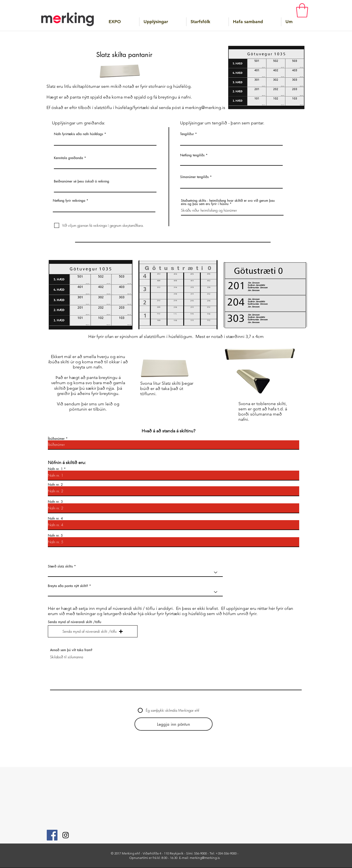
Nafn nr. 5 (55, 536)
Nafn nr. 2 (55, 485)
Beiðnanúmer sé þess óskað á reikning (82, 181)
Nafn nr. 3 (55, 502)
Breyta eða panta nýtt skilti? (68, 586)
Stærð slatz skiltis (60, 566)
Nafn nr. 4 (55, 518)
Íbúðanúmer (56, 439)
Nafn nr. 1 (55, 469)
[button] (302, 10)
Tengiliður (187, 134)
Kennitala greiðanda (68, 158)
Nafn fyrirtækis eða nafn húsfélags (79, 134)
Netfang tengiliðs (192, 155)
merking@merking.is (205, 107)
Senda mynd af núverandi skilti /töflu (75, 622)
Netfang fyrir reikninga (69, 201)
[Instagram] (66, 835)
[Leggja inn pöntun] (174, 724)
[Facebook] (52, 835)
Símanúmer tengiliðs (194, 177)
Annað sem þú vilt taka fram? (71, 650)
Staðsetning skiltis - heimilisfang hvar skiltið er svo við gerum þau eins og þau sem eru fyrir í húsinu (228, 202)
